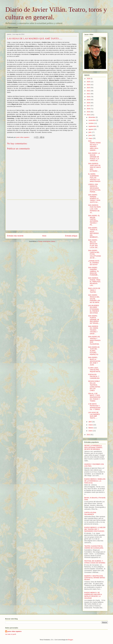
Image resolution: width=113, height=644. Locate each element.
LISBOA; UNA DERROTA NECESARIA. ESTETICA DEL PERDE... (94, 188)
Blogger (71, 640)
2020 (89, 97)
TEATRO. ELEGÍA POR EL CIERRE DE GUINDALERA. (94, 547)
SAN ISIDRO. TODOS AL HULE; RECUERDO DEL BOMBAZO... (94, 232)
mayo (91, 138)
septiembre (93, 126)
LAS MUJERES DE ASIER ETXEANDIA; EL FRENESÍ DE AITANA (94, 309)
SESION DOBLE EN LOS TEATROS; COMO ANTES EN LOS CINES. (94, 386)
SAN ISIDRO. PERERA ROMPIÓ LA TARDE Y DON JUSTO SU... (94, 198)
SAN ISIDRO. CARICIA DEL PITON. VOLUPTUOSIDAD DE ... (95, 254)
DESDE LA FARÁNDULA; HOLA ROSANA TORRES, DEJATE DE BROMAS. (93, 447)
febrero (91, 428)
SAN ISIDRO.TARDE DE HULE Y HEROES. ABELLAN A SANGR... (94, 146)
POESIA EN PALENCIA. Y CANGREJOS (94, 376)
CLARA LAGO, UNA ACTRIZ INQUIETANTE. (94, 370)
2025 (89, 82)
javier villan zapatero (14, 631)
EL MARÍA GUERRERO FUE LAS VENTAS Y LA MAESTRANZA (94, 178)
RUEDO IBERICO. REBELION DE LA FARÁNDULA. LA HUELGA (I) (95, 481)
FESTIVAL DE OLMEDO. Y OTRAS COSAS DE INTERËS (95, 562)
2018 (89, 103)
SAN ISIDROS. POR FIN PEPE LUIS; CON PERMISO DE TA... (94, 209)
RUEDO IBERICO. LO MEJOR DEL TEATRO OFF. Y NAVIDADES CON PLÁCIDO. (95, 529)
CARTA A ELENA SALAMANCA (90, 513)
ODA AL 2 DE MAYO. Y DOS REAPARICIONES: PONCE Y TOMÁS (94, 397)
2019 (89, 100)
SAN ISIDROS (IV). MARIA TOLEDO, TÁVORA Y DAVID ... (93, 330)
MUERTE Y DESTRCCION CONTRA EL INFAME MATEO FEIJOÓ (95, 578)
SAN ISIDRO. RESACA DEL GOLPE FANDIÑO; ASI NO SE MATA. (94, 299)
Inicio (44, 236)
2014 (89, 115)
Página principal (13, 27)
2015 (89, 112)
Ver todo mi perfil (11, 634)
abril (90, 422)
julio (90, 132)
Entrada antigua (71, 236)
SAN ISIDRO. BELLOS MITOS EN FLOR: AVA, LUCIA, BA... (93, 244)
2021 (89, 94)
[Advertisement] (42, 215)
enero (91, 431)
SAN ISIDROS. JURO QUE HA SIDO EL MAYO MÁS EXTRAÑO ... (94, 167)
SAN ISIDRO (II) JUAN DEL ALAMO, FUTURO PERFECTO (94, 351)
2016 (89, 109)
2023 (89, 88)
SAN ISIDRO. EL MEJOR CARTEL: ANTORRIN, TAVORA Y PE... (94, 220)
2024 (89, 85)
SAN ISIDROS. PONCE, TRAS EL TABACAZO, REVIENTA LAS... (94, 282)
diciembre (92, 117)
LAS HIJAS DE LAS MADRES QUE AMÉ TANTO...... (94, 415)
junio (90, 135)
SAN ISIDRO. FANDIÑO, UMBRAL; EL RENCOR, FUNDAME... (94, 271)
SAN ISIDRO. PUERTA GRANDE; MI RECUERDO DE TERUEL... (94, 320)
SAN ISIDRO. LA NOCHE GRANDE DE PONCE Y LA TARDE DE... (94, 157)
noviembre (92, 120)
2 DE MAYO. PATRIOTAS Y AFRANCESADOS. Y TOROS (94, 407)
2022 (89, 91)
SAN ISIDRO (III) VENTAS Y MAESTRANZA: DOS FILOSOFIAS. (95, 340)
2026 (89, 79)
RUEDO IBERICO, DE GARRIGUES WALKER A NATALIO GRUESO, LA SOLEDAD (93, 595)
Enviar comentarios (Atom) (47, 241)
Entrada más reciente (15, 236)
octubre (91, 123)
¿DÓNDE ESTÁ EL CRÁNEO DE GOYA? (94, 263)
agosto (91, 129)
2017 (89, 106)
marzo (91, 425)
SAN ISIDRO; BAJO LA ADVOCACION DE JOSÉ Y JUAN (94, 361)
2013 (89, 435)
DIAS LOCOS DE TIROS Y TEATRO (94, 290)
